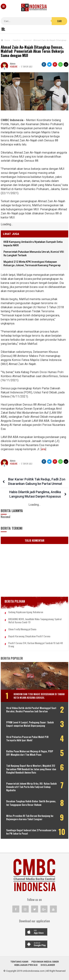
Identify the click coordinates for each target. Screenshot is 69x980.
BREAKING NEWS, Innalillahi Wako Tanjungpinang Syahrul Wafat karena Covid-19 (35, 621)
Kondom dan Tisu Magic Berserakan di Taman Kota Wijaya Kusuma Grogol (39, 696)
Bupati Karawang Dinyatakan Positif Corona (29, 636)
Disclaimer (48, 965)
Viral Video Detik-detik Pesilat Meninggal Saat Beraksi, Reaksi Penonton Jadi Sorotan (31, 710)
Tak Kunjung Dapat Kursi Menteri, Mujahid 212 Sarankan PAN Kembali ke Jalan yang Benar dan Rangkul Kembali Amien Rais (31, 769)
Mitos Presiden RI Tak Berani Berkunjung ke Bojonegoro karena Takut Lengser (30, 817)
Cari (59, 21)
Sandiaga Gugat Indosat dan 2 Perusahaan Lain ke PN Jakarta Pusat (31, 832)
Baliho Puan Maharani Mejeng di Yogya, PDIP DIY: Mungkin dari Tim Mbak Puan (30, 753)
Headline (14, 67)
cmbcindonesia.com (34, 971)
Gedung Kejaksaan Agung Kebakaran (26, 612)
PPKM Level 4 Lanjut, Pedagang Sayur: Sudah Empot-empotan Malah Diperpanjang (30, 724)
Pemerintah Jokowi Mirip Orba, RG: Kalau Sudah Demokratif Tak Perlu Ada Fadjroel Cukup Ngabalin (31, 787)
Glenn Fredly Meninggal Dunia (22, 629)
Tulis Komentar (34, 540)
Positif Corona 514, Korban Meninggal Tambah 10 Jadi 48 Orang (36, 645)
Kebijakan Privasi (26, 965)
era (43, 449)
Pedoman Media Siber (45, 962)
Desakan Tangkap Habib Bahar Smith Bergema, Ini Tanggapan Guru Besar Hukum (31, 803)
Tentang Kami (19, 962)
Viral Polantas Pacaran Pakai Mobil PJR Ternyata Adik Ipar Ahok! (27, 739)
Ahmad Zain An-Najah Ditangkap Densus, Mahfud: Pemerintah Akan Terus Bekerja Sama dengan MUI (32, 51)
